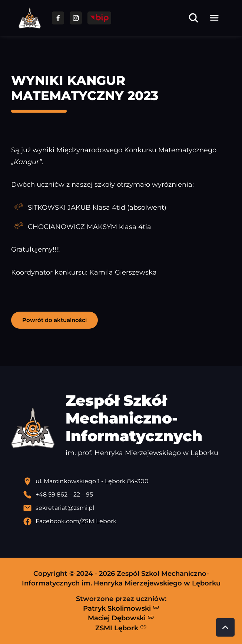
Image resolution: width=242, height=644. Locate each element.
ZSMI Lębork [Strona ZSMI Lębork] (121, 628)
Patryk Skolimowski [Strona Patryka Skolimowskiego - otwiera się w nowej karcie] (121, 608)
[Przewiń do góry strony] (225, 627)
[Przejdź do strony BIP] (99, 18)
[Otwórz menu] (214, 18)
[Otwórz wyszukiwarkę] (193, 18)
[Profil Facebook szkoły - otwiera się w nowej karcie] (127, 521)
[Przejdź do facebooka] (58, 18)
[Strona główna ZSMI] (30, 18)
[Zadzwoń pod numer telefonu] (127, 495)
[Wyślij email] (127, 508)
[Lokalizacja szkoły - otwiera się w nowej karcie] (127, 481)
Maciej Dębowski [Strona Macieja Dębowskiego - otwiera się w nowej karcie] (121, 618)
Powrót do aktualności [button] (54, 320)
